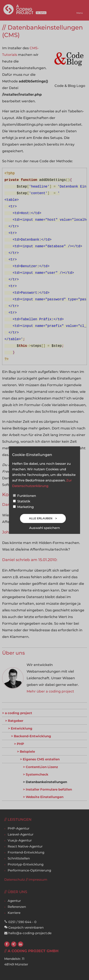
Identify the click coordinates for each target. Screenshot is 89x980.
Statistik (22, 501)
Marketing (23, 507)
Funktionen (24, 496)
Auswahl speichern (44, 528)
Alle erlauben (41, 518)
